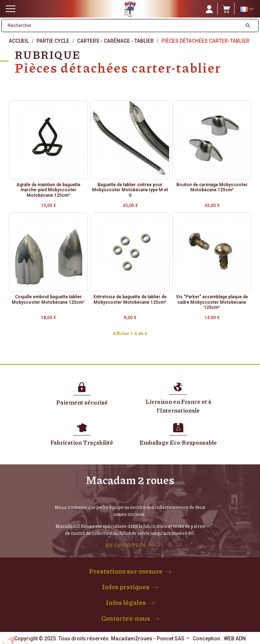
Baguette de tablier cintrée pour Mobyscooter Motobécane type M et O (130, 190)
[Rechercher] (122, 26)
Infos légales (126, 602)
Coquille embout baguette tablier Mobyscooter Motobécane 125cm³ (48, 299)
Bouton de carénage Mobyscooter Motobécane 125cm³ (212, 187)
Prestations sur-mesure (126, 571)
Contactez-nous (126, 618)
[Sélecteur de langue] (246, 9)
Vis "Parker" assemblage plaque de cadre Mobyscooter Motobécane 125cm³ (212, 302)
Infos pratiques (126, 587)
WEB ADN (235, 639)
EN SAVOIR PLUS (126, 545)
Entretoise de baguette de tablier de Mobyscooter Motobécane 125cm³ (130, 299)
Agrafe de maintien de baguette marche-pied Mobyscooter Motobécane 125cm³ (48, 190)
